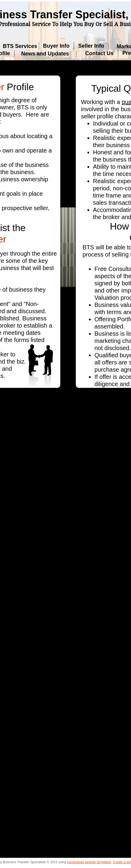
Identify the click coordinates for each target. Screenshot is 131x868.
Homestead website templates (89, 862)
